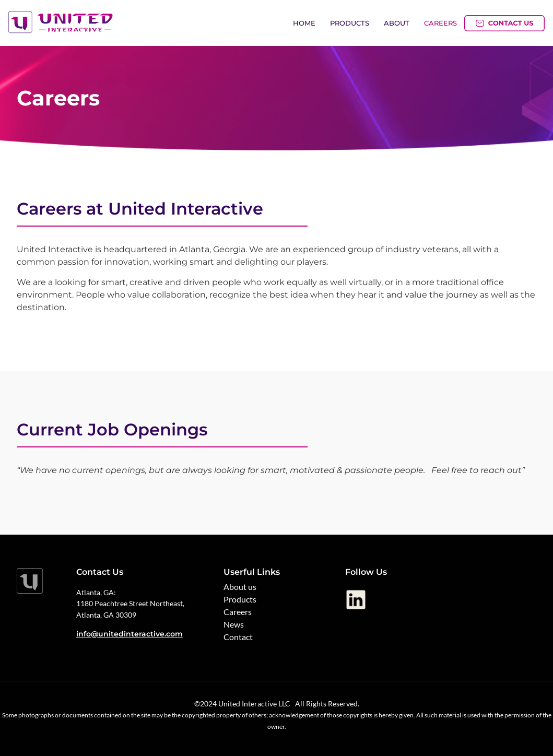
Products (350, 23)
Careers (440, 23)
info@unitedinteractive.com (130, 634)
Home (304, 23)
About (397, 23)
